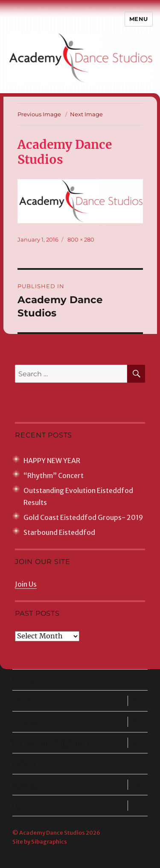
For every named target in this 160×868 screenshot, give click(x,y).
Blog (20, 806)
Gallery (24, 764)
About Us (28, 701)
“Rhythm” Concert (54, 475)
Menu (139, 19)
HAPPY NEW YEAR (52, 461)
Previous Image (39, 114)
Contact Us (32, 785)
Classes (25, 722)
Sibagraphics (49, 842)
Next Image (86, 114)
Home (23, 680)
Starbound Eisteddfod (59, 532)
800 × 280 (81, 239)
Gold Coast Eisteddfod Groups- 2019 (83, 517)
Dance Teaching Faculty (53, 743)
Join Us (26, 584)
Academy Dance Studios (52, 833)
